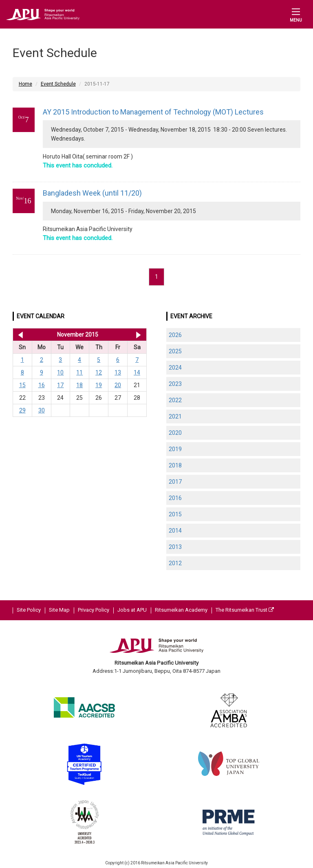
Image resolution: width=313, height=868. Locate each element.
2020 (175, 433)
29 (22, 410)
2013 (175, 547)
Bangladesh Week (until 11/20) (92, 193)
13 (118, 372)
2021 (175, 416)
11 (79, 372)
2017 (175, 482)
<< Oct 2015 (19, 335)
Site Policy (29, 610)
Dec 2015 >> (138, 335)
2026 (175, 335)
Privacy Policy (94, 610)
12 (99, 372)
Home (25, 84)
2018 (175, 465)
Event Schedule (58, 84)
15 (22, 385)
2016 (175, 498)
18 (79, 385)
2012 (175, 563)
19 (99, 385)
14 (137, 372)
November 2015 (78, 335)
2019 (175, 449)
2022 (175, 400)
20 (118, 385)
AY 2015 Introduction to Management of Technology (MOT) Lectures (153, 112)
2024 (175, 368)
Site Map (59, 610)
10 (60, 372)
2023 (175, 384)
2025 (175, 351)
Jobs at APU (132, 610)
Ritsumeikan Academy (181, 610)
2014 (175, 531)
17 (60, 385)
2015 (175, 514)
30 (42, 410)
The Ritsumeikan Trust (245, 610)
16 (42, 385)
